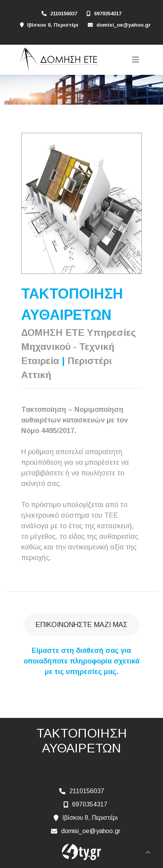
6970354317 (108, 14)
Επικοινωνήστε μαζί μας (81, 625)
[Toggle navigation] (136, 60)
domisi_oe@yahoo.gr (124, 25)
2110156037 (64, 14)
